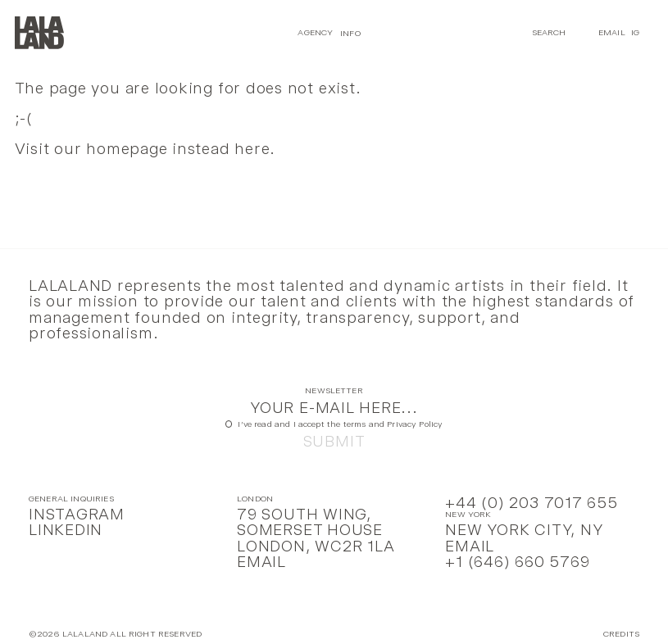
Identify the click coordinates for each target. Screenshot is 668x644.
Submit (334, 441)
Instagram (77, 514)
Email (612, 32)
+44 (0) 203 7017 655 (531, 503)
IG (635, 32)
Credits (621, 635)
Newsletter (334, 391)
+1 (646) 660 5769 (517, 562)
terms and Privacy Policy (393, 424)
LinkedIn (66, 530)
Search (549, 32)
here (252, 149)
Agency (315, 32)
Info (350, 32)
